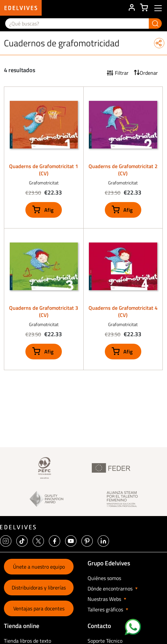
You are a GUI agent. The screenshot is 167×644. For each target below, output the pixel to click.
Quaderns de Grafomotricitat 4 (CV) (123, 311)
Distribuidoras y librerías (39, 588)
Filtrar (122, 73)
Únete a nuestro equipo (39, 567)
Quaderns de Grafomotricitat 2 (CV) (123, 170)
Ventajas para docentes (39, 608)
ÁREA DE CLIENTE (132, 8)
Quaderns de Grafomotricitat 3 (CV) (44, 311)
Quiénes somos (104, 578)
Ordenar (149, 73)
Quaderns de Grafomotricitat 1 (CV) (44, 170)
